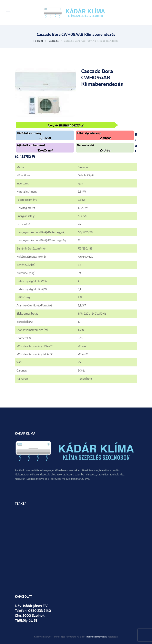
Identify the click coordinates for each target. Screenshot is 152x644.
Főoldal (38, 41)
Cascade (54, 41)
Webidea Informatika (97, 637)
